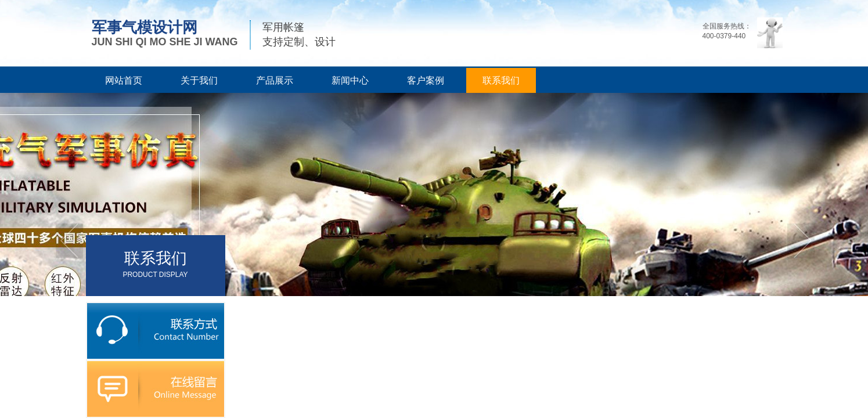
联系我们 (501, 80)
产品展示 (275, 80)
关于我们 (199, 80)
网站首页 (124, 80)
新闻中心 (350, 80)
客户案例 (426, 80)
